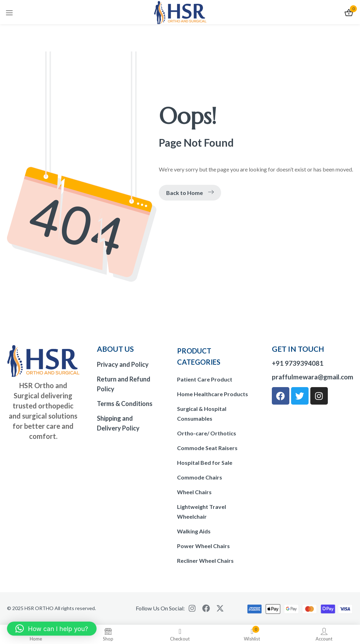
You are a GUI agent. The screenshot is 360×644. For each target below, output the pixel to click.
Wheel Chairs (194, 492)
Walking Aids (194, 531)
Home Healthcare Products (213, 394)
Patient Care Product (205, 379)
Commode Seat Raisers (207, 448)
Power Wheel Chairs (203, 546)
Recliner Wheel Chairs (205, 561)
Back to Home (190, 193)
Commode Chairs (200, 477)
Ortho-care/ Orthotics (207, 433)
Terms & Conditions (125, 404)
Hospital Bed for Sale (205, 463)
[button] (52, 629)
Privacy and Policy (123, 364)
